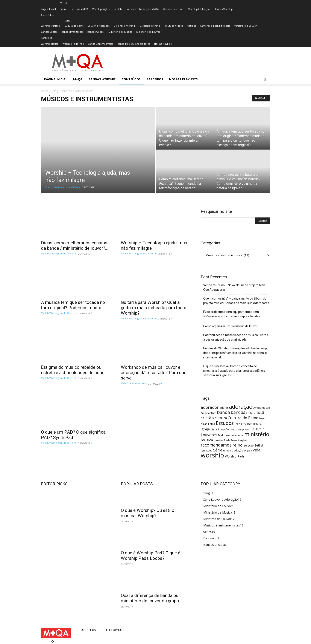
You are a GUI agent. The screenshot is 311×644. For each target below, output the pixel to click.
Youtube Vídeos (174, 26)
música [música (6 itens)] (207, 440)
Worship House (50, 44)
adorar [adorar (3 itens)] (224, 408)
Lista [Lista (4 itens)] (214, 429)
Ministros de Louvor (245, 26)
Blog (55, 91)
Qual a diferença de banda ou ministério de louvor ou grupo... (152, 598)
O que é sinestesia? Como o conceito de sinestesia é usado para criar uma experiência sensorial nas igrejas (234, 371)
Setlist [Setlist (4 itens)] (259, 445)
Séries (68, 21)
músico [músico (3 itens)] (218, 440)
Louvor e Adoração (99, 26)
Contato (118, 9)
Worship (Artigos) (51, 26)
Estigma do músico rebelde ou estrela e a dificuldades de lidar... (74, 370)
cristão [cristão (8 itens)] (207, 418)
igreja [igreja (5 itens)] (205, 429)
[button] (265, 80)
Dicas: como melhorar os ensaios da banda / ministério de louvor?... (75, 246)
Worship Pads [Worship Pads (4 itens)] (235, 456)
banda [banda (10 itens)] (223, 412)
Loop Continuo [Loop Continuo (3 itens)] (228, 429)
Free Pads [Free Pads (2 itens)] (247, 424)
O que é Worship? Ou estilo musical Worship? (148, 513)
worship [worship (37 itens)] (212, 455)
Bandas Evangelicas (72, 32)
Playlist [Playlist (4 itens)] (243, 440)
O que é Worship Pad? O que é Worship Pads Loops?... (151, 556)
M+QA (63, 3)
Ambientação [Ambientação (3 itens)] (262, 408)
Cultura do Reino (74, 26)
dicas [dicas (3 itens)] (204, 424)
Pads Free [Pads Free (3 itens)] (230, 440)
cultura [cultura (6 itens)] (221, 418)
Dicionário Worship (125, 26)
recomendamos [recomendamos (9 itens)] (216, 445)
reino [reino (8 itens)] (237, 445)
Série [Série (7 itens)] (218, 450)
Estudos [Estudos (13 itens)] (225, 423)
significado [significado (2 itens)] (206, 451)
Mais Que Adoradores (133, 383)
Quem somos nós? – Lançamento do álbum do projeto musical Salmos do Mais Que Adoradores (236, 301)
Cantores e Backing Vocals (215, 26)
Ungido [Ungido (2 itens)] (248, 451)
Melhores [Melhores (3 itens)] (224, 435)
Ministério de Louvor (148, 32)
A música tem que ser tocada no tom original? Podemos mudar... (73, 305)
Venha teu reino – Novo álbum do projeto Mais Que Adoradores (234, 287)
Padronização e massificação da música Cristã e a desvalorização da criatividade (236, 337)
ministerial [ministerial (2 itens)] (237, 435)
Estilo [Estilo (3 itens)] (212, 424)
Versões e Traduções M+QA (143, 9)
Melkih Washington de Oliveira (63, 187)
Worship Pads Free (173, 9)
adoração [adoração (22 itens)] (241, 407)
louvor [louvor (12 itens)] (257, 429)
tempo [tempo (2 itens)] (227, 451)
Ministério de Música (120, 32)
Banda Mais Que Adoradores (134, 44)
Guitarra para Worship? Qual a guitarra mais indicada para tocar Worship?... (154, 308)
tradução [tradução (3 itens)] (237, 450)
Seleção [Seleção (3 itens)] (249, 445)
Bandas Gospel (96, 32)
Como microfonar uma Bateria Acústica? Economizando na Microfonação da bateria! (181, 184)
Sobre (63, 9)
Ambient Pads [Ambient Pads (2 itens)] (208, 413)
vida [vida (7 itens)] (257, 450)
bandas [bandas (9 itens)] (238, 412)
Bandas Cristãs (49, 32)
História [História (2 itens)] (257, 424)
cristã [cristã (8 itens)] (259, 412)
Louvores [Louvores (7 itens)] (209, 435)
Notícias (191, 26)
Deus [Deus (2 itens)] (262, 418)
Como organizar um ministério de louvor (230, 326)
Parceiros (46, 38)
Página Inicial (48, 9)
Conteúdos (47, 15)
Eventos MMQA (80, 9)
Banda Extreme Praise (101, 44)
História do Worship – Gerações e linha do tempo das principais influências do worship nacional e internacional (236, 353)
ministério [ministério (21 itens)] (257, 434)
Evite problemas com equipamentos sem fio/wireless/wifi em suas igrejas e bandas (232, 314)
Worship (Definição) (199, 9)
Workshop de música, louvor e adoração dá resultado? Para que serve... (154, 373)
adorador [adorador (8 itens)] (210, 407)
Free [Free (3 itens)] (237, 424)
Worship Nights (101, 9)
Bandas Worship (224, 9)
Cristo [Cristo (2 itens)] (249, 413)
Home (45, 91)
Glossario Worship (150, 26)
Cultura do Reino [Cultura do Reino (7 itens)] (243, 418)
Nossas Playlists (163, 44)
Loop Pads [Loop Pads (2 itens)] (244, 430)
